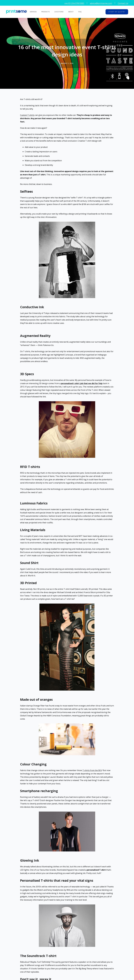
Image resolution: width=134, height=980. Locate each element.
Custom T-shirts (27, 115)
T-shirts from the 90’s (92, 770)
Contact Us (123, 3)
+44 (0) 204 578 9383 (74, 3)
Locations (59, 12)
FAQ (80, 12)
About (71, 12)
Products (46, 12)
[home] (18, 12)
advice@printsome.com (101, 3)
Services (33, 12)
